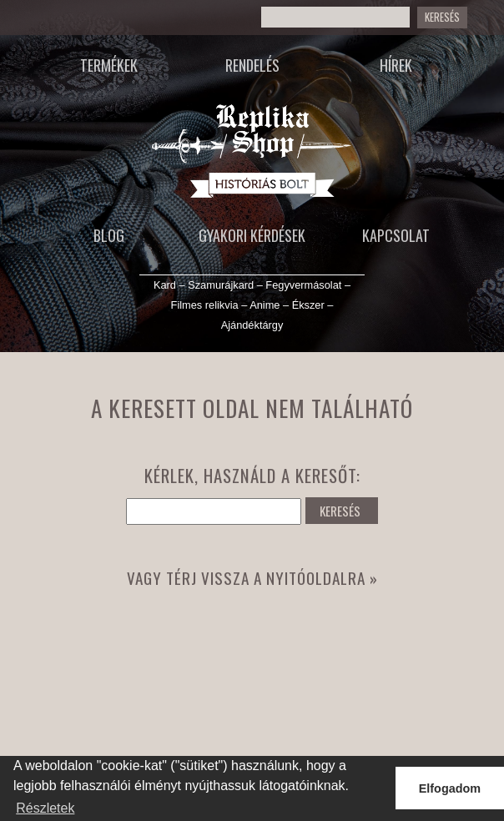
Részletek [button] (45, 808)
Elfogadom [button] (450, 788)
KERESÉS (340, 511)
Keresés (442, 17)
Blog (109, 235)
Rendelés (252, 65)
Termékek (109, 65)
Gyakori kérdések (252, 235)
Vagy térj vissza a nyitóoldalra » (252, 578)
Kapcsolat (396, 235)
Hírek (396, 65)
